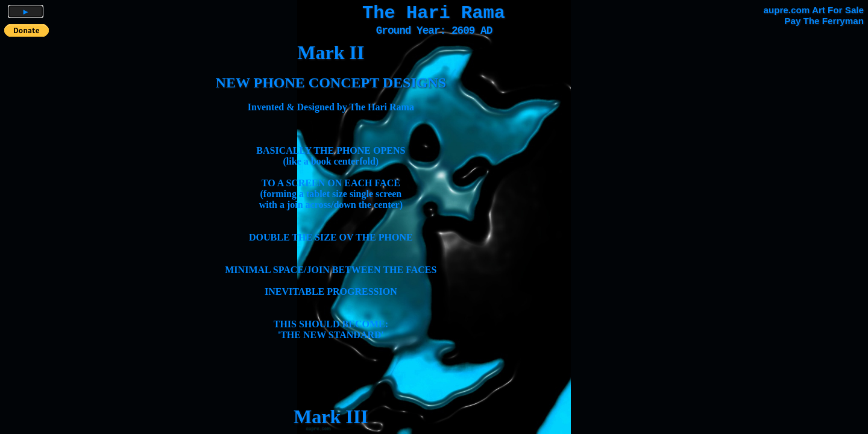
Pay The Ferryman (824, 21)
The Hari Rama (434, 13)
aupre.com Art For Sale (813, 10)
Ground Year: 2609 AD (434, 31)
